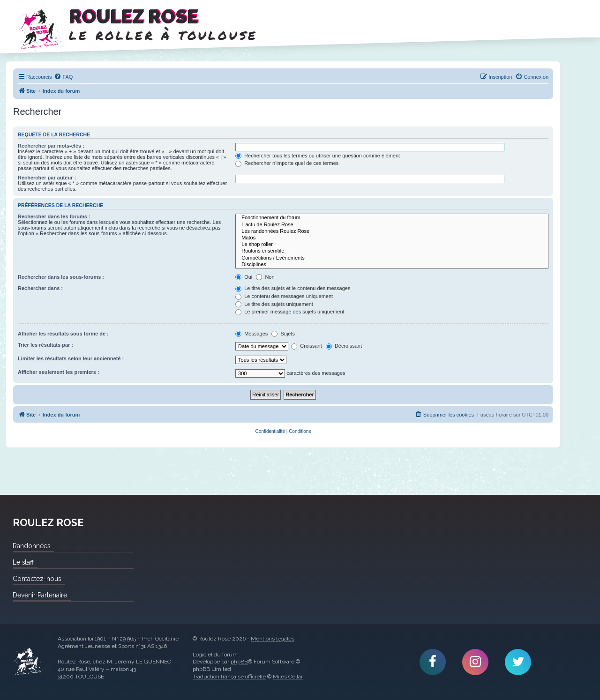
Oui (244, 277)
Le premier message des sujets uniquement (290, 312)
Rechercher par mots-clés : (51, 146)
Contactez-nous (37, 579)
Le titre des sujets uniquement (274, 304)
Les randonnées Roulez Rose (392, 231)
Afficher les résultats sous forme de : (63, 334)
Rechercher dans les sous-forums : (61, 277)
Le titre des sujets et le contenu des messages (293, 288)
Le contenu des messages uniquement (284, 296)
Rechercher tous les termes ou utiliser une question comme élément (318, 156)
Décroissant (344, 346)
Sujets (283, 334)
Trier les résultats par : (45, 345)
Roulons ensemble (392, 251)
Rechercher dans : (40, 288)
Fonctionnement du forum (392, 218)
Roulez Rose (28, 662)
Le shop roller (392, 245)
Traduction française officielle (229, 677)
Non (265, 277)
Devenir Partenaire (40, 595)
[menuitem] (63, 77)
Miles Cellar (288, 677)
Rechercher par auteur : (47, 178)
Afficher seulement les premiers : (59, 372)
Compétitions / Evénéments (392, 258)
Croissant (307, 346)
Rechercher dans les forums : (54, 216)
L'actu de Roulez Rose (392, 225)
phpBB (239, 662)
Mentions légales (273, 639)
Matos (392, 238)
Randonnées (31, 546)
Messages (251, 334)
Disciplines (392, 265)
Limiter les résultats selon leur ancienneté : (71, 358)
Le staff (23, 562)
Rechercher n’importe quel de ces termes (287, 163)
